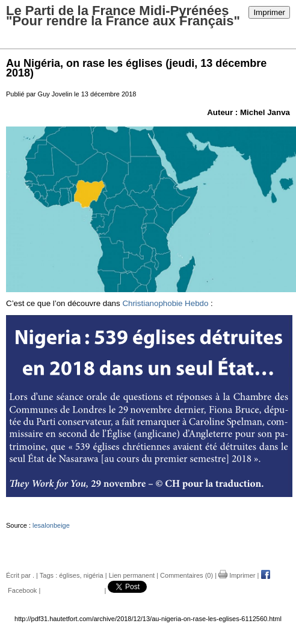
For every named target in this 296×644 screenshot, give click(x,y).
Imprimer (269, 12)
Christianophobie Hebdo (165, 303)
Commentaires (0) (187, 575)
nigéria (94, 575)
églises (69, 575)
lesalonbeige (51, 525)
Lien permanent (132, 575)
